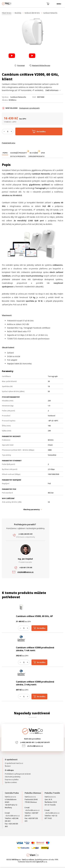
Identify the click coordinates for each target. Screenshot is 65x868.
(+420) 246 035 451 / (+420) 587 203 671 (35, 742)
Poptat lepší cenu (9, 143)
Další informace (52, 90)
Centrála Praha (12, 793)
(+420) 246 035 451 (26, 534)
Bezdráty (18, 13)
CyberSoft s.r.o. (42, 862)
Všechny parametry (31, 509)
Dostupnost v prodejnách (29, 108)
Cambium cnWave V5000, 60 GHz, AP (34, 616)
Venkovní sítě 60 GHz (32, 13)
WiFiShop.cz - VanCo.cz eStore (12, 4)
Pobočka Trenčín (52, 793)
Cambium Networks (50, 13)
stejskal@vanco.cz (26, 572)
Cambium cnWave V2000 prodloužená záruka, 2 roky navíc (35, 683)
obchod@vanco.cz (35, 746)
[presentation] (5, 153)
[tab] (5, 153)
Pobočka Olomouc (33, 793)
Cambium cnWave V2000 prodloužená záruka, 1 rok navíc (35, 649)
